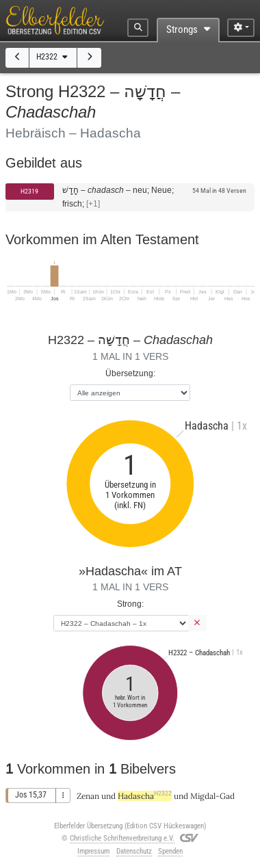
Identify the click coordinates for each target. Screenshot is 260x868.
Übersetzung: (130, 373)
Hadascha (145, 796)
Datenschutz (134, 851)
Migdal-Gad (212, 796)
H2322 (53, 57)
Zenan (88, 796)
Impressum (93, 851)
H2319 (29, 191)
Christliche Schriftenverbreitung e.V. (122, 838)
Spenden (170, 851)
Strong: (130, 604)
